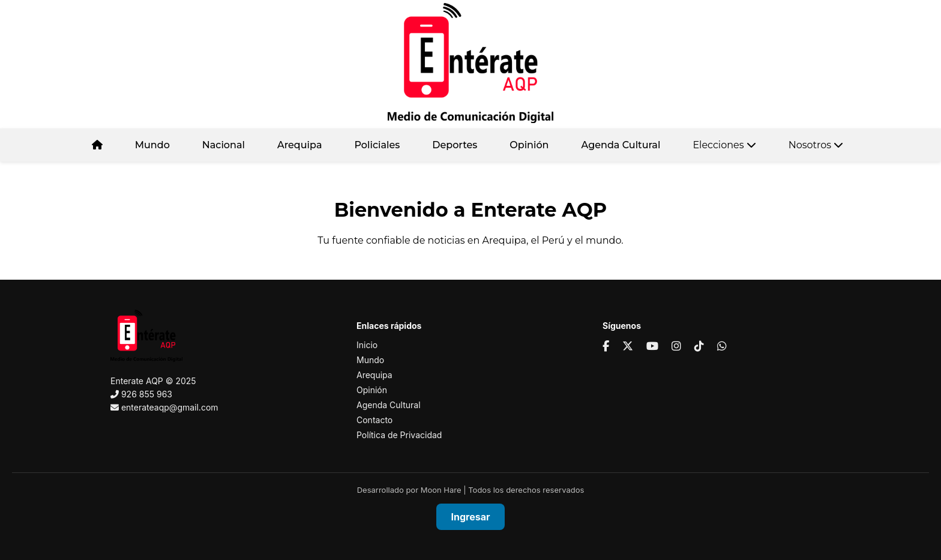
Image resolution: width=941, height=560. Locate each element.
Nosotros (816, 145)
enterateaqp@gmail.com (170, 407)
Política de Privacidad (399, 435)
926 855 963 (147, 394)
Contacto (374, 420)
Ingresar (471, 517)
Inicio (367, 345)
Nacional (224, 145)
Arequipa (300, 145)
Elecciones (724, 145)
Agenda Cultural (621, 145)
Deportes (455, 145)
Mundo (152, 145)
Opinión (529, 145)
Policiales (377, 145)
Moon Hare (441, 490)
